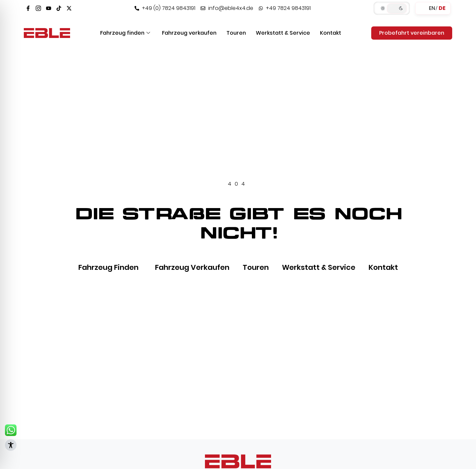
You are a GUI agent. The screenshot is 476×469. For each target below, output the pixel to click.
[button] (392, 8)
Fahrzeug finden (125, 33)
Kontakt (331, 33)
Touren (236, 33)
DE (442, 8)
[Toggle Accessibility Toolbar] (11, 445)
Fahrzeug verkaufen (189, 33)
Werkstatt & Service (283, 33)
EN (432, 8)
